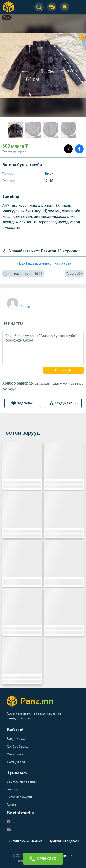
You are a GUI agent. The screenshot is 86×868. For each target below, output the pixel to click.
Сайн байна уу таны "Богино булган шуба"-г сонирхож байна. (43, 348)
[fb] (8, 821)
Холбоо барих (17, 746)
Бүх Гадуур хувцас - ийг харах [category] (43, 263)
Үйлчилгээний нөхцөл (25, 841)
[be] (9, 829)
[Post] (68, 149)
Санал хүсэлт (17, 754)
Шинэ (49, 174)
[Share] (79, 149)
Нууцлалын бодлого (64, 841)
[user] (18, 302)
